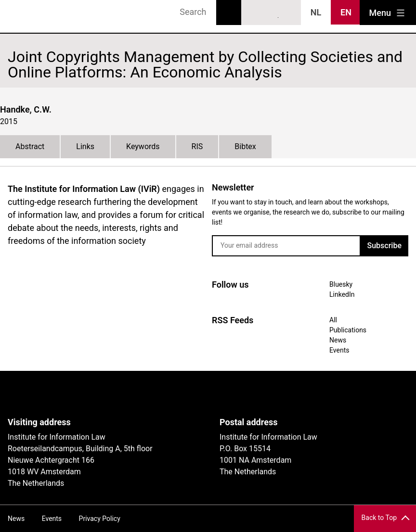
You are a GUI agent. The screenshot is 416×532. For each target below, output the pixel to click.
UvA (119, 394)
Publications (348, 330)
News (338, 340)
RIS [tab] (197, 146)
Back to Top (379, 518)
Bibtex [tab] (245, 146)
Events (339, 350)
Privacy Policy (100, 519)
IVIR (35, 16)
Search (229, 13)
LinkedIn (272, 13)
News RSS (289, 13)
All (333, 320)
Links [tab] (85, 146)
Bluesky (254, 13)
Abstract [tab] (30, 146)
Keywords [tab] (143, 146)
